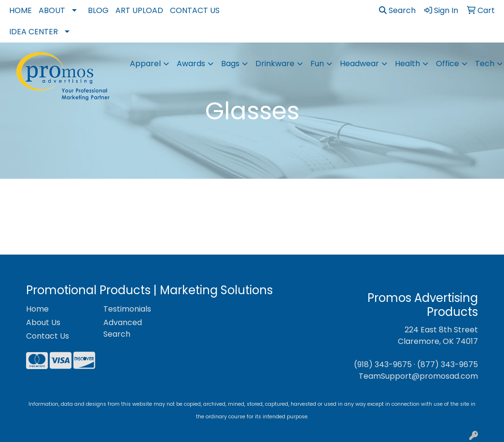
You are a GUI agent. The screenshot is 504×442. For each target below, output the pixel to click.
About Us (43, 322)
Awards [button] (191, 64)
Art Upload (139, 10)
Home (21, 10)
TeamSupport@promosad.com (418, 376)
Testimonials (127, 309)
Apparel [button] (145, 64)
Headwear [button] (359, 64)
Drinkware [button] (275, 64)
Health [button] (407, 64)
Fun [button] (317, 64)
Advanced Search (123, 328)
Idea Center (34, 32)
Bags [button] (230, 64)
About (52, 10)
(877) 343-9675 (448, 364)
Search (397, 10)
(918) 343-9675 (383, 364)
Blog (98, 10)
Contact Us (195, 10)
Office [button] (448, 64)
